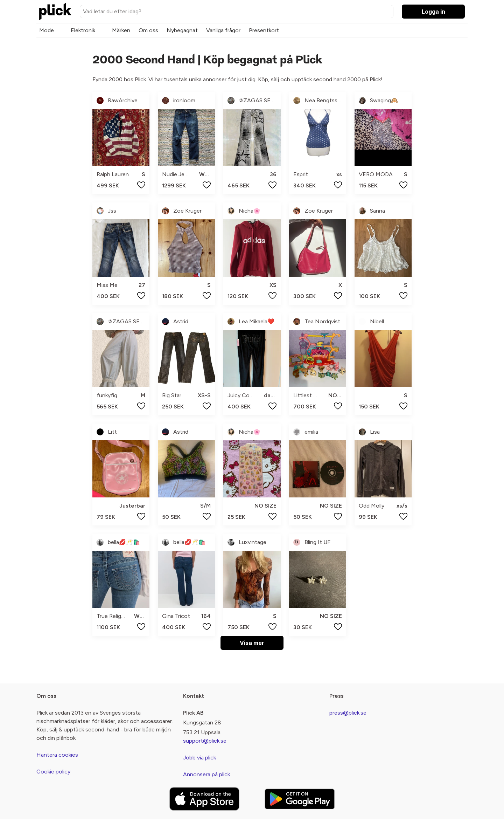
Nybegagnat (182, 30)
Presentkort (264, 30)
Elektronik (83, 30)
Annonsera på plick (206, 774)
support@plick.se (205, 741)
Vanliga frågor (223, 30)
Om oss (148, 30)
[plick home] (55, 12)
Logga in (433, 12)
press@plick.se (348, 713)
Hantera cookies (57, 755)
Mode (47, 30)
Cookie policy (53, 772)
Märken (121, 30)
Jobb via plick (199, 758)
